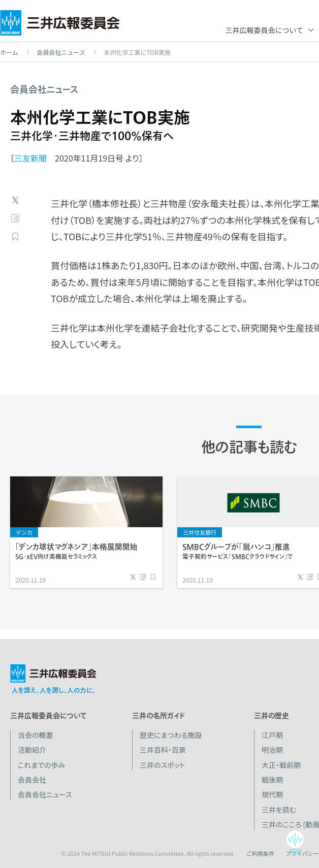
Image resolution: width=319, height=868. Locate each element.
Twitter (15, 200)
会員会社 (32, 780)
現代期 (272, 794)
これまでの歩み (41, 765)
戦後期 (272, 780)
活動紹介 (32, 750)
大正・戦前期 (281, 765)
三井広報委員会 (60, 25)
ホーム (9, 52)
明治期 (272, 750)
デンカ (24, 532)
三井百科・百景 (163, 750)
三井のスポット (162, 765)
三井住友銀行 (200, 532)
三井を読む (279, 810)
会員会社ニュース (61, 52)
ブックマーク (15, 237)
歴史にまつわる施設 (171, 735)
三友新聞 (30, 158)
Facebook (15, 218)
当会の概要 (36, 735)
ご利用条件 (260, 853)
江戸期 (272, 735)
